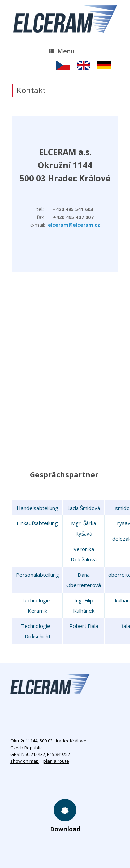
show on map (25, 761)
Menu (62, 51)
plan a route (56, 761)
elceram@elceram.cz (74, 225)
